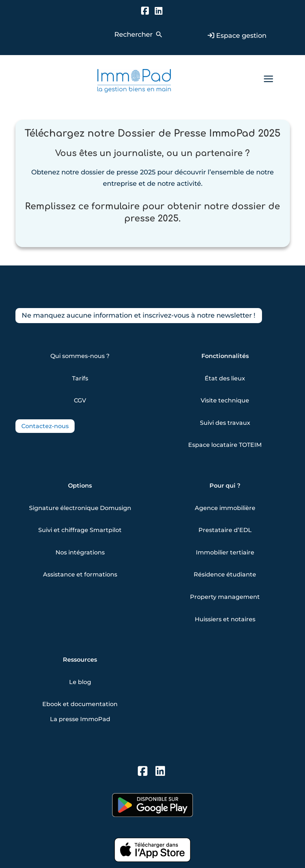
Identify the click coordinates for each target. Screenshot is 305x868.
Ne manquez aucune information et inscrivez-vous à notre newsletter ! (139, 315)
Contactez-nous (45, 426)
